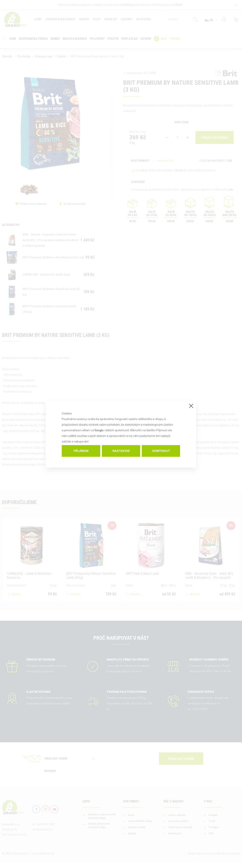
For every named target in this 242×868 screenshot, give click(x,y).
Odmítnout (161, 451)
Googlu (99, 430)
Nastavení (121, 451)
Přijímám (81, 451)
